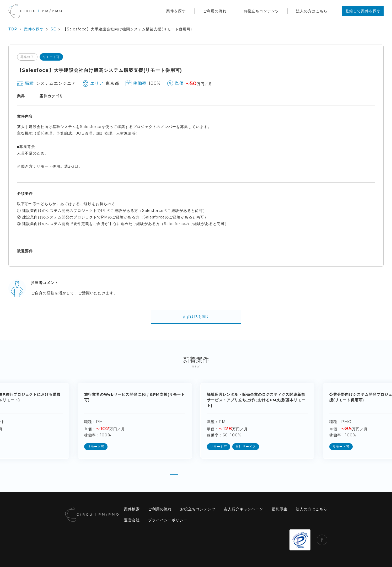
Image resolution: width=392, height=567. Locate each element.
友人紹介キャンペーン (244, 509)
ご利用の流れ (215, 11)
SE (53, 29)
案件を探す (176, 11)
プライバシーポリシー (168, 520)
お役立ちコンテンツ (261, 11)
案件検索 (132, 509)
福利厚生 (280, 509)
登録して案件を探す (363, 11)
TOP (13, 29)
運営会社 (132, 520)
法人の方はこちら (312, 11)
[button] (174, 473)
